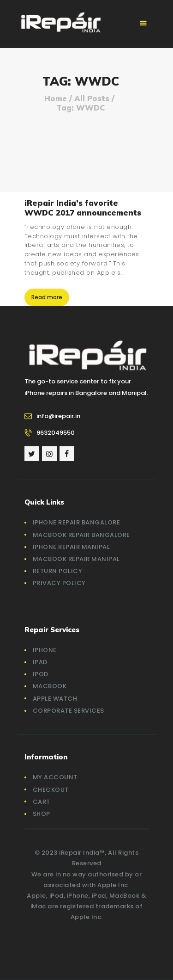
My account (55, 777)
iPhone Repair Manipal (72, 547)
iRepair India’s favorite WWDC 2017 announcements (83, 208)
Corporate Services (69, 711)
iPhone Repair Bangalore (77, 522)
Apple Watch (55, 699)
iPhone (45, 650)
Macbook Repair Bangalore (81, 535)
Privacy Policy (59, 583)
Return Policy (58, 571)
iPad (40, 662)
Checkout (51, 790)
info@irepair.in (58, 416)
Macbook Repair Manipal (76, 559)
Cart (42, 802)
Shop (42, 814)
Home (56, 99)
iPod (41, 674)
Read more (47, 297)
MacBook (50, 686)
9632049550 (56, 433)
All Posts (92, 98)
